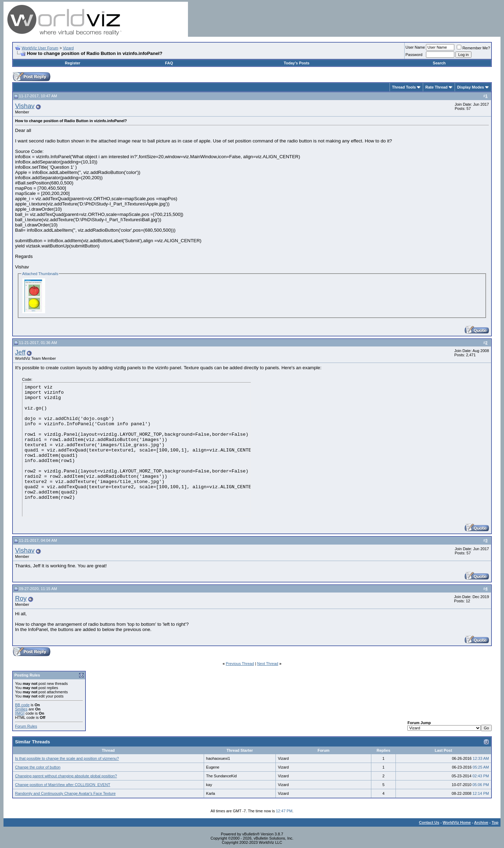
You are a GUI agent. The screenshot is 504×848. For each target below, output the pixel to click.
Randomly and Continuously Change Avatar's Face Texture (65, 793)
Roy (21, 598)
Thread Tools (404, 87)
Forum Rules (26, 726)
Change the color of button (38, 767)
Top (495, 822)
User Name (415, 47)
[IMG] (20, 713)
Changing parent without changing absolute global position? (66, 776)
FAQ (169, 63)
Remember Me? (473, 48)
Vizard (68, 48)
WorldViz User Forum (40, 48)
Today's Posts (297, 63)
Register (72, 63)
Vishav (25, 106)
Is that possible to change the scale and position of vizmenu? (67, 758)
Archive (481, 822)
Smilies (21, 709)
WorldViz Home (457, 822)
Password (414, 55)
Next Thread (268, 664)
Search (439, 63)
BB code (22, 705)
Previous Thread (240, 664)
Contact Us (429, 822)
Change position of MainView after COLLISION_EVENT (63, 785)
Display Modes (471, 87)
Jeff (20, 352)
